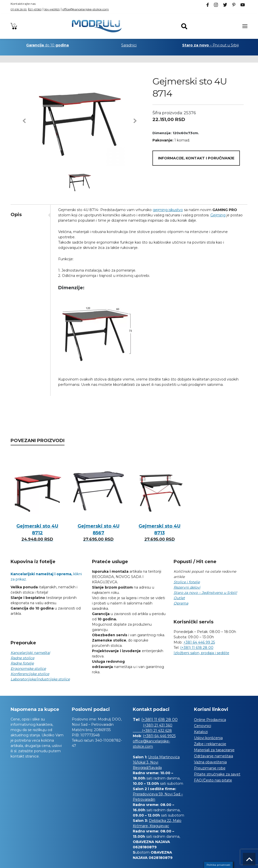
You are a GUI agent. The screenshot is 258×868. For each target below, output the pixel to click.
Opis (16, 215)
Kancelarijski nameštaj (30, 653)
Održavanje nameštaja (214, 756)
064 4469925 (52, 9)
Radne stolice (22, 658)
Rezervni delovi (187, 587)
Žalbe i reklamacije (210, 744)
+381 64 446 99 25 (199, 642)
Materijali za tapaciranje (214, 750)
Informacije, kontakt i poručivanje (196, 158)
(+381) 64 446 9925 (159, 736)
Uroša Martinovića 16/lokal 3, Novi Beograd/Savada (156, 762)
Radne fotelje (22, 663)
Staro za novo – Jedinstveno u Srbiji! (205, 593)
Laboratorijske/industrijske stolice (40, 679)
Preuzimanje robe (210, 768)
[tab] (30, 215)
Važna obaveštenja (210, 762)
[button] (24, 121)
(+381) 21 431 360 (158, 725)
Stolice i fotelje (187, 582)
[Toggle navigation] (245, 26)
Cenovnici (203, 726)
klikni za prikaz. (46, 577)
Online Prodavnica (210, 720)
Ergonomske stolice (28, 669)
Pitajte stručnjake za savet (217, 774)
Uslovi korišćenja (208, 738)
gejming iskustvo (168, 210)
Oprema (181, 603)
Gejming (218, 215)
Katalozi (201, 732)
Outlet (179, 598)
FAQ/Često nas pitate (213, 780)
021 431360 (35, 9)
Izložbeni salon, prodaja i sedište (201, 653)
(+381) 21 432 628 (152, 731)
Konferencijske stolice (30, 674)
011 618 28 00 (19, 9)
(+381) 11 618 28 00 (197, 648)
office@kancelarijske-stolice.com (86, 9)
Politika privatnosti (218, 865)
